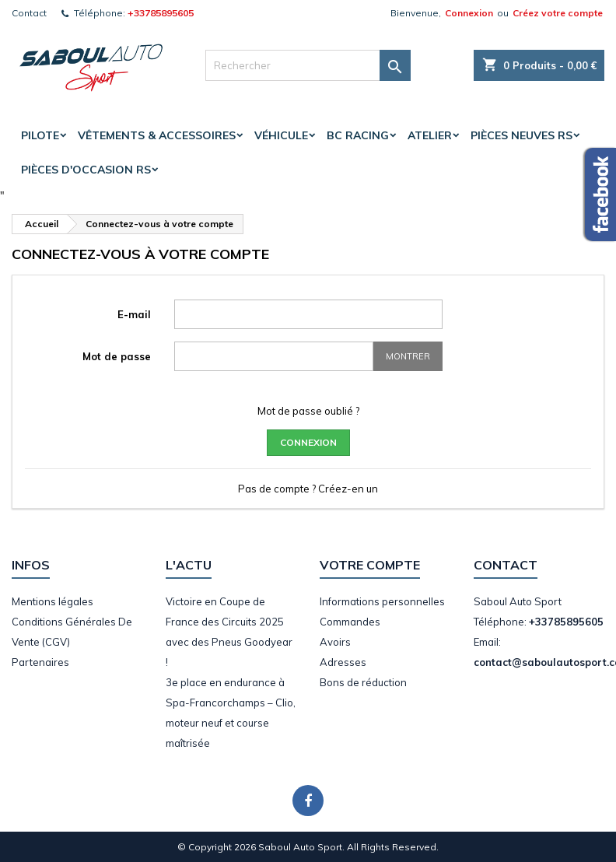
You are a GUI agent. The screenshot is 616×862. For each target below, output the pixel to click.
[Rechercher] (308, 65)
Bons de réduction (363, 682)
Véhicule (281, 135)
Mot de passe (117, 356)
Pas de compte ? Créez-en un (308, 489)
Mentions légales (52, 601)
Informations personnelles (382, 601)
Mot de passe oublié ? (308, 411)
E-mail (134, 314)
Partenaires (40, 662)
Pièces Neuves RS (521, 135)
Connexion (469, 13)
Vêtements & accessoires (157, 135)
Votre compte (370, 565)
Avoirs (335, 642)
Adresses (343, 662)
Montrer (408, 356)
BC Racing (358, 135)
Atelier (430, 135)
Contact (29, 13)
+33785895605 (161, 13)
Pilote (40, 135)
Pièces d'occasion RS (86, 170)
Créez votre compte (558, 13)
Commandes (350, 622)
